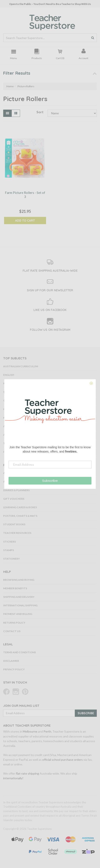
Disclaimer (11, 661)
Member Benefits (15, 588)
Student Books (14, 524)
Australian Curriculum (21, 366)
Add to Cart (25, 221)
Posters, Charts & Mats (20, 516)
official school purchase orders (62, 760)
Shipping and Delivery (19, 597)
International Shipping (20, 605)
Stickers (9, 542)
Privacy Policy (14, 669)
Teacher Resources (17, 533)
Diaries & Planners (16, 490)
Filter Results (17, 73)
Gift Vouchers (14, 499)
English (9, 375)
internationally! (13, 778)
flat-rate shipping (27, 773)
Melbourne (30, 731)
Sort (40, 112)
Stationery (12, 559)
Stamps (9, 550)
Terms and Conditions (20, 652)
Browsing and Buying (19, 580)
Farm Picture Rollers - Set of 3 (25, 195)
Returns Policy (14, 623)
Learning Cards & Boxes (20, 507)
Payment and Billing (18, 614)
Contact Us (12, 631)
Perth (47, 731)
